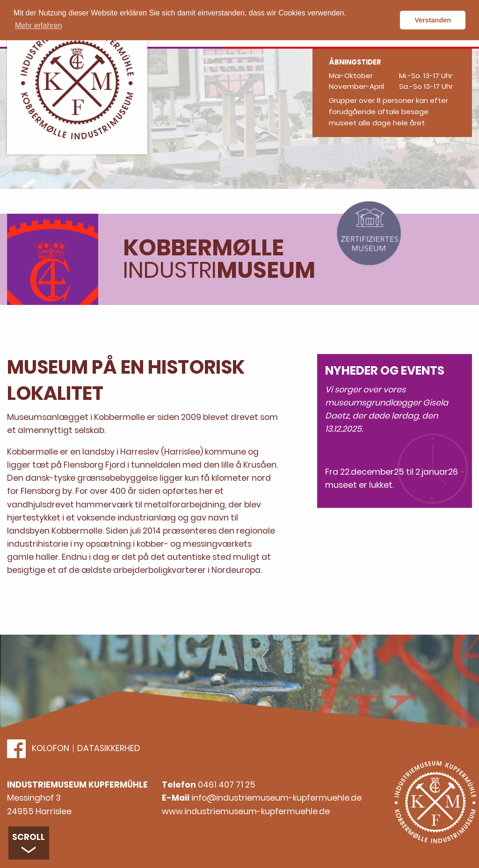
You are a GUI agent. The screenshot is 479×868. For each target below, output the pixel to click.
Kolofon (51, 749)
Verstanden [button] (433, 20)
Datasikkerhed (109, 749)
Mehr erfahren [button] (39, 25)
